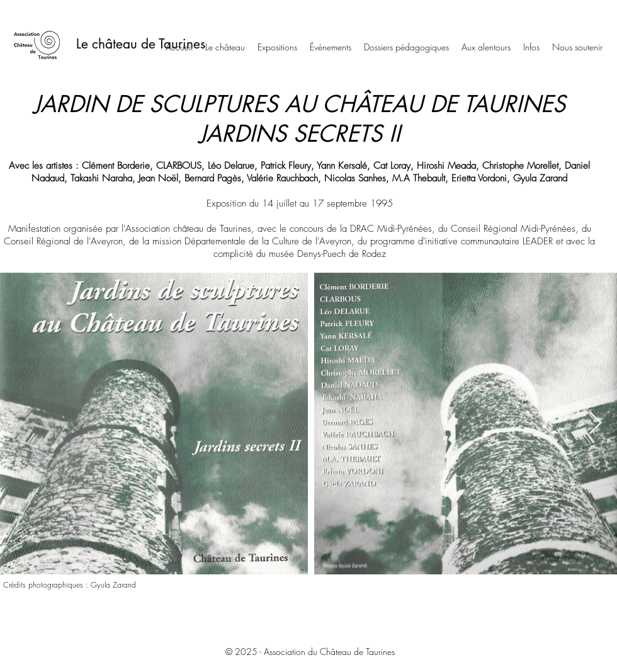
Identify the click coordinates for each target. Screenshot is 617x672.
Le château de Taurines (141, 44)
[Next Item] (595, 424)
